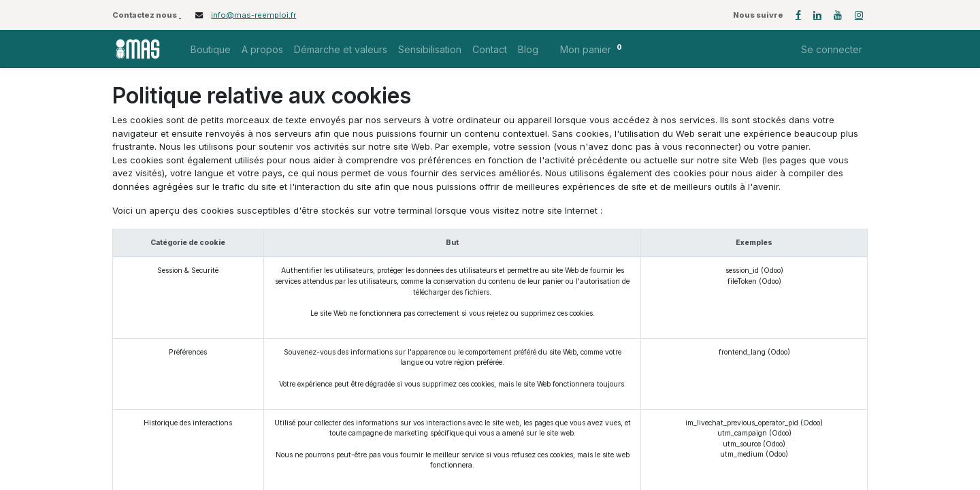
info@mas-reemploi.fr (254, 15)
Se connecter (832, 49)
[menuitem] (211, 49)
